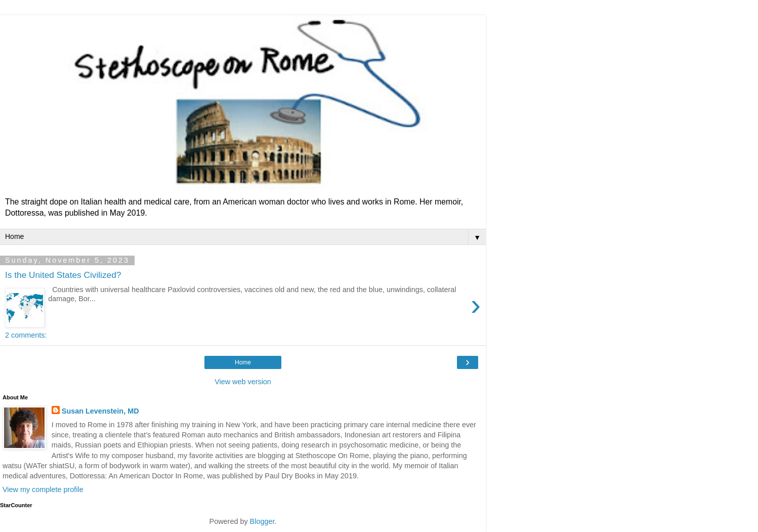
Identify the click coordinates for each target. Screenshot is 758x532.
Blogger (262, 521)
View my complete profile (43, 489)
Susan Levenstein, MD (100, 411)
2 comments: (26, 335)
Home (243, 362)
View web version (243, 382)
